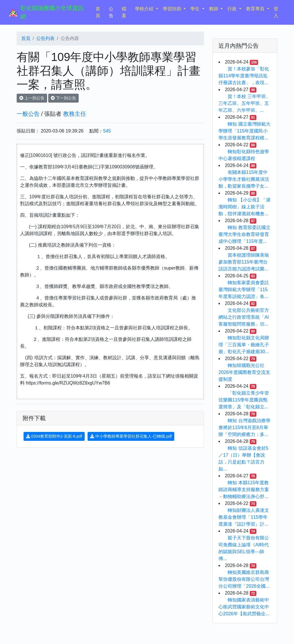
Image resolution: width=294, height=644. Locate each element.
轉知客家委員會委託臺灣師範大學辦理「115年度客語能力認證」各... (244, 290)
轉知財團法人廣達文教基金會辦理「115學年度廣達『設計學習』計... (244, 517)
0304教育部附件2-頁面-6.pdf (54, 436)
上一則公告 (32, 98)
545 (107, 131)
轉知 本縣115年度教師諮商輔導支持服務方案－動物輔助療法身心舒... (244, 490)
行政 (233, 9)
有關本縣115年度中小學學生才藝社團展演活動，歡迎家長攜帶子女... (244, 179)
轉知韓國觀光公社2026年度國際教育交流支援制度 (244, 372)
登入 (276, 12)
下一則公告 (63, 98)
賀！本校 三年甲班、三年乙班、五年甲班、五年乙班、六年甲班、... (244, 103)
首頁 (101, 12)
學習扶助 (173, 9)
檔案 (124, 12)
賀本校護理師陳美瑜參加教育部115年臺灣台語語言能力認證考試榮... (244, 262)
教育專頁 (256, 9)
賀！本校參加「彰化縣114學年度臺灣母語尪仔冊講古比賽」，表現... (244, 76)
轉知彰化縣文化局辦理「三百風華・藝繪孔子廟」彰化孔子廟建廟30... (244, 345)
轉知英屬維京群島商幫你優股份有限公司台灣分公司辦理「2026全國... (244, 579)
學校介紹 (145, 9)
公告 (111, 12)
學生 (196, 9)
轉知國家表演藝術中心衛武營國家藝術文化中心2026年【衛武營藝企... (244, 607)
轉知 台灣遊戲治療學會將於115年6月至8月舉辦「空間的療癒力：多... (244, 427)
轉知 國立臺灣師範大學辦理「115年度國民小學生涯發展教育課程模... (244, 131)
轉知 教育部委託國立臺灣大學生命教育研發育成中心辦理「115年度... (244, 234)
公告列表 (45, 38)
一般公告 (28, 114)
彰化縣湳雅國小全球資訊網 (52, 12)
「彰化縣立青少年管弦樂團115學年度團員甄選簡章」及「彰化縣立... (244, 400)
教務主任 (75, 114)
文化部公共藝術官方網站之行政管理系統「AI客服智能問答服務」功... (244, 317)
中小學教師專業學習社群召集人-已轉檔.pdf (131, 436)
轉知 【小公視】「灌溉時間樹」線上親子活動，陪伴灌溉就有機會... (244, 207)
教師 (214, 9)
